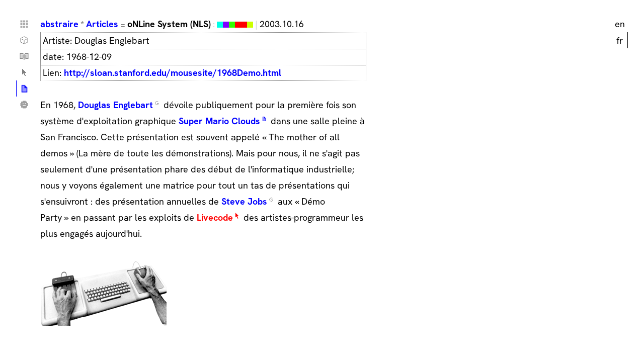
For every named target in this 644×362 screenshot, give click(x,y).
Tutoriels (24, 56)
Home (24, 24)
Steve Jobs (244, 201)
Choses (24, 40)
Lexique (24, 72)
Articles (102, 24)
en (620, 24)
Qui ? (24, 105)
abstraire (59, 24)
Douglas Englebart (115, 105)
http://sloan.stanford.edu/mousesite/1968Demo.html (173, 73)
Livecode (215, 217)
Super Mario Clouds (219, 121)
